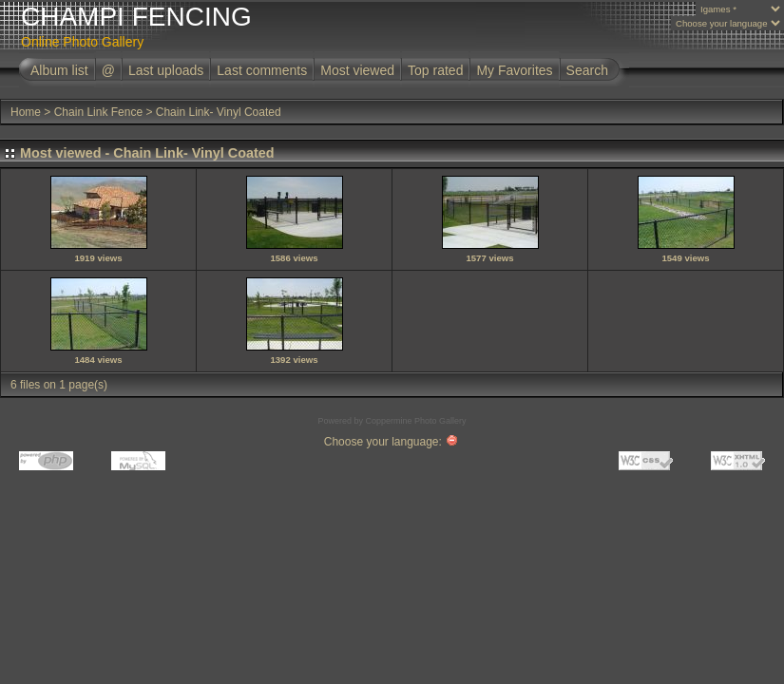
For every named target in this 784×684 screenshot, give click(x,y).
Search (587, 70)
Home (26, 112)
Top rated (435, 70)
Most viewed (357, 70)
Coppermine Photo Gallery (415, 421)
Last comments (262, 70)
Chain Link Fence (98, 112)
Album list (59, 70)
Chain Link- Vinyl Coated (219, 112)
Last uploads (166, 70)
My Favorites (514, 70)
